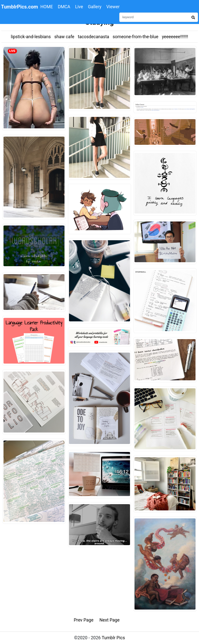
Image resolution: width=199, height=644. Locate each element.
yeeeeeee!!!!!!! (175, 37)
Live (79, 7)
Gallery (95, 7)
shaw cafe (64, 37)
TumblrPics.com (19, 7)
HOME (47, 7)
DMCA (64, 7)
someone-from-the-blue (136, 37)
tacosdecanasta (93, 37)
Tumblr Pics (113, 638)
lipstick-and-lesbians (31, 37)
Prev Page (84, 620)
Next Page (110, 620)
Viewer (113, 7)
